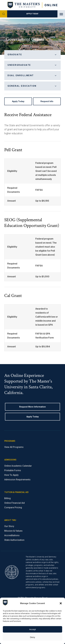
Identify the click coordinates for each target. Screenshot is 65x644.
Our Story (9, 526)
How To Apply (11, 475)
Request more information (32, 407)
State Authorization (14, 540)
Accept (32, 629)
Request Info (47, 101)
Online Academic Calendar (18, 466)
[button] (61, 603)
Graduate (32, 55)
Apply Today (32, 14)
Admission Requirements (17, 480)
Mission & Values (13, 531)
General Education (32, 86)
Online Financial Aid (14, 503)
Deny (32, 637)
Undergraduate (32, 65)
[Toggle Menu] (61, 14)
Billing (7, 498)
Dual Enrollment (32, 76)
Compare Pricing (13, 507)
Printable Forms (13, 470)
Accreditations (12, 535)
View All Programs (14, 447)
